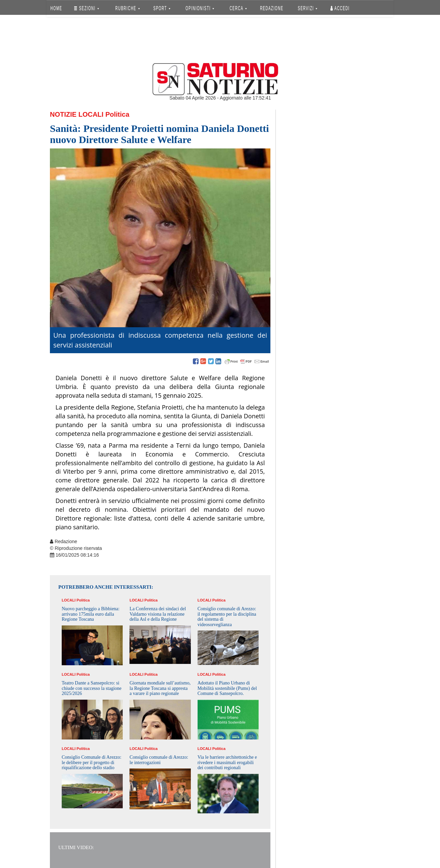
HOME (56, 8)
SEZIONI (86, 8)
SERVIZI (307, 8)
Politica (117, 114)
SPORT (162, 8)
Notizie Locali (77, 114)
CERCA (238, 8)
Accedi (340, 8)
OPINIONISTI (200, 8)
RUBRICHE (127, 8)
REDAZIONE (272, 8)
